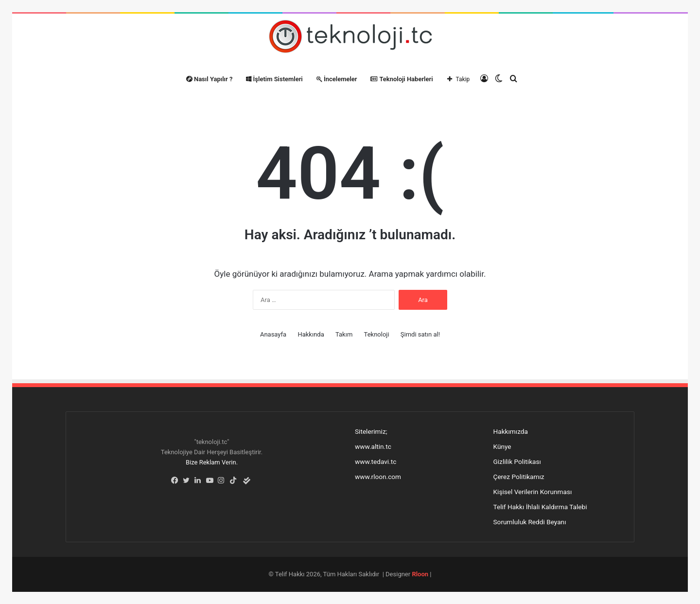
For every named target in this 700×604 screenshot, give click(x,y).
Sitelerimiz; (371, 431)
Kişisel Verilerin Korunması (533, 492)
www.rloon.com (378, 477)
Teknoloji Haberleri (402, 79)
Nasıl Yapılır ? (210, 79)
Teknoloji (377, 334)
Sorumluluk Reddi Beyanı (530, 522)
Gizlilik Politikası (517, 462)
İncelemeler (337, 79)
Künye (502, 446)
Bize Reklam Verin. (212, 462)
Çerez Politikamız (519, 477)
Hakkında (311, 334)
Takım (344, 334)
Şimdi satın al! (420, 334)
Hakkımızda (511, 431)
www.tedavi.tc (376, 462)
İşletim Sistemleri (274, 79)
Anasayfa (273, 334)
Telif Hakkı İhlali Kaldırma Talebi (540, 507)
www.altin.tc (373, 446)
